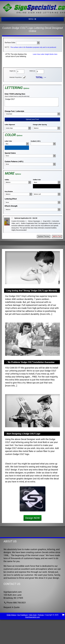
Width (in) (32, 71)
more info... (46, 314)
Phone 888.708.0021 (15, 603)
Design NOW (32, 518)
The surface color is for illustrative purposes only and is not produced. (33, 47)
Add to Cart (57, 236)
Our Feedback (23, 615)
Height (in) (13, 71)
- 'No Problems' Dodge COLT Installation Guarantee (30, 362)
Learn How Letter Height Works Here (45, 54)
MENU (32, 19)
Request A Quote (12, 607)
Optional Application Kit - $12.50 (26, 218)
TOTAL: (39, 77)
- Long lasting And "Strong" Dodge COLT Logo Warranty (31, 291)
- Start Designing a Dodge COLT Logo (23, 434)
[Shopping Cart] (63, 615)
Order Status (11, 615)
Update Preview (44, 236)
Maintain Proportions (16, 77)
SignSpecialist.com (32, 617)
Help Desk (33, 615)
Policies (41, 615)
